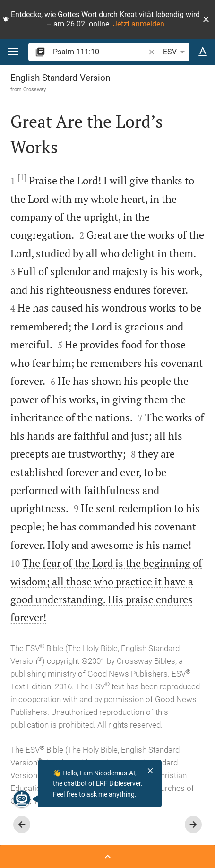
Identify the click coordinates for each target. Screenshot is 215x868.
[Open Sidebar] (107, 857)
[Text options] (203, 52)
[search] (100, 52)
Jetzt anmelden (139, 24)
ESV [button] (176, 52)
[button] (206, 19)
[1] (22, 177)
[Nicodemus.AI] (16, 799)
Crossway (34, 89)
